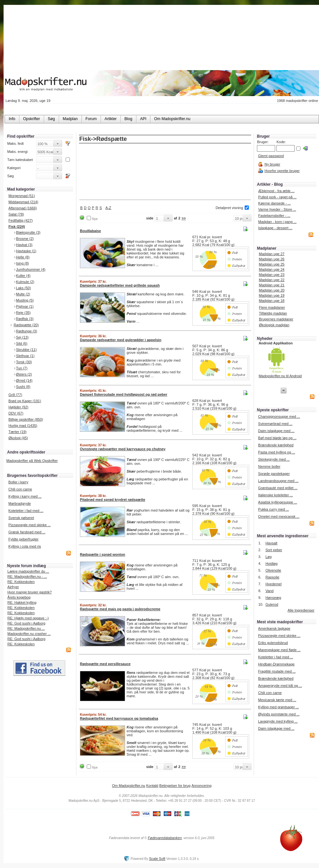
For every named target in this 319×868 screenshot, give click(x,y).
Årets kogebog (19, 597)
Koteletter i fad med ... (26, 511)
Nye (95, 219)
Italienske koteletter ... (276, 495)
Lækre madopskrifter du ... (28, 571)
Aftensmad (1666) (23, 208)
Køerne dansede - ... (274, 203)
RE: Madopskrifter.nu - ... (27, 577)
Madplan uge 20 (272, 290)
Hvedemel (274, 584)
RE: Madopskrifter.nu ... (26, 628)
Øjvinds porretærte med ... (279, 714)
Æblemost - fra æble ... (276, 191)
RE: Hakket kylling (22, 602)
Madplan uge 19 (272, 295)
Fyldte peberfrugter (24, 539)
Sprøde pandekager (274, 474)
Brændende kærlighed (276, 445)
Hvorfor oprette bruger (282, 171)
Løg (268, 557)
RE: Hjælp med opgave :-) (28, 618)
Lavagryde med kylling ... (278, 721)
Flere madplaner (272, 307)
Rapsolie (272, 577)
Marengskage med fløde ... (279, 650)
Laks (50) (23, 288)
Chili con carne (20, 489)
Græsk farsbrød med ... (27, 532)
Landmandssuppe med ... (278, 481)
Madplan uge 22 (272, 280)
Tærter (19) (18, 432)
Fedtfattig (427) (21, 220)
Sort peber (274, 550)
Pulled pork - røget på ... (277, 197)
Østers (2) (24, 374)
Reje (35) (23, 313)
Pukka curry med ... (274, 509)
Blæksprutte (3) (28, 232)
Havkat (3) (24, 245)
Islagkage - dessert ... (275, 228)
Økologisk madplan (274, 325)
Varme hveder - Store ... (277, 209)
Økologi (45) (18, 438)
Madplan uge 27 (272, 254)
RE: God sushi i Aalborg (26, 623)
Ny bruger (272, 164)
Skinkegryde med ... (274, 459)
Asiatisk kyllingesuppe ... (278, 502)
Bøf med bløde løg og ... (277, 438)
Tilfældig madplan (273, 313)
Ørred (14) (24, 380)
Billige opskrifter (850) (26, 419)
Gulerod (272, 604)
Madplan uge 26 (272, 259)
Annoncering (201, 786)
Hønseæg (273, 598)
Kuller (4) (23, 276)
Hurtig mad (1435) (23, 426)
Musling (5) (25, 300)
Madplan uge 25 (272, 264)
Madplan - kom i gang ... (277, 222)
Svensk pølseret (21, 518)
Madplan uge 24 (272, 269)
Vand (269, 591)
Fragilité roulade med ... (277, 671)
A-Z (108, 208)
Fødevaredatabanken (165, 838)
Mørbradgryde (20, 503)
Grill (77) (15, 395)
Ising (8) (22, 263)
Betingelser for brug (175, 786)
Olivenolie (273, 570)
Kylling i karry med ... (25, 496)
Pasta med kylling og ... (277, 452)
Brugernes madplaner (276, 319)
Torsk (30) (24, 362)
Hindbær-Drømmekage (276, 664)
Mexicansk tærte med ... (277, 700)
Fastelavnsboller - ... (274, 216)
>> (184, 218)
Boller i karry (18, 482)
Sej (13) (22, 337)
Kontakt (152, 786)
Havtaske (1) (26, 251)
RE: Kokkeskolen (21, 582)
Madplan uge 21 (272, 285)
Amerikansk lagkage (274, 628)
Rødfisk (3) (25, 319)
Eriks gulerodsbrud (273, 643)
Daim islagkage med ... (276, 431)
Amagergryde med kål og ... (280, 686)
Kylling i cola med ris (25, 546)
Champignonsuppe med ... (279, 416)
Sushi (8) (23, 387)
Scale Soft (157, 859)
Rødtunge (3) (26, 331)
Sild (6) (22, 343)
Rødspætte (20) (26, 325)
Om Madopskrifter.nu (129, 786)
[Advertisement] (165, 172)
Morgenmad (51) (22, 196)
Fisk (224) (17, 227)
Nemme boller (269, 466)
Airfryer (13, 587)
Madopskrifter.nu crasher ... (29, 634)
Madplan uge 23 (272, 275)
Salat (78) (16, 214)
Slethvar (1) (25, 356)
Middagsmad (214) (23, 202)
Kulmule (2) (25, 282)
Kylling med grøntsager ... (278, 707)
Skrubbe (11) (26, 350)
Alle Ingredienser (301, 610)
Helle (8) (23, 257)
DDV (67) (16, 413)
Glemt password (271, 156)
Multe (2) (23, 294)
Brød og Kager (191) (25, 401)
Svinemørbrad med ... (275, 424)
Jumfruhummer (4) (31, 269)
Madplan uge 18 (272, 301)
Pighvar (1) (25, 306)
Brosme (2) (25, 239)
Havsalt (271, 543)
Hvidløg (271, 564)
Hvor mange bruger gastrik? (30, 592)
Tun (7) (22, 368)
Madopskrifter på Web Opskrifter (32, 461)
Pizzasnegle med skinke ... (30, 525)
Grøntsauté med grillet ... (278, 488)
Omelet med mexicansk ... (279, 516)
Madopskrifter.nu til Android (280, 376)
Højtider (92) (18, 407)
